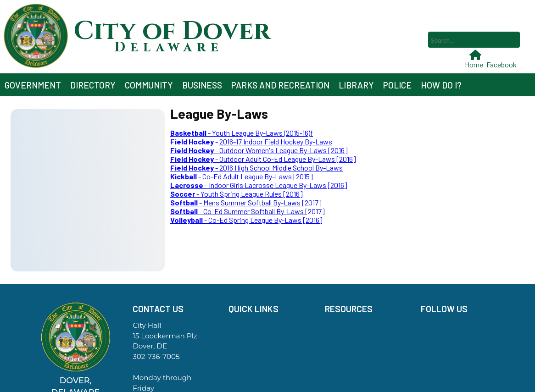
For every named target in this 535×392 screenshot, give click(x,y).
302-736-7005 (156, 356)
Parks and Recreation (280, 85)
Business (202, 85)
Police (397, 85)
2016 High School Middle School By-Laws (281, 168)
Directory (93, 85)
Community (149, 85)
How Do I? (441, 85)
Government (33, 85)
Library (356, 85)
